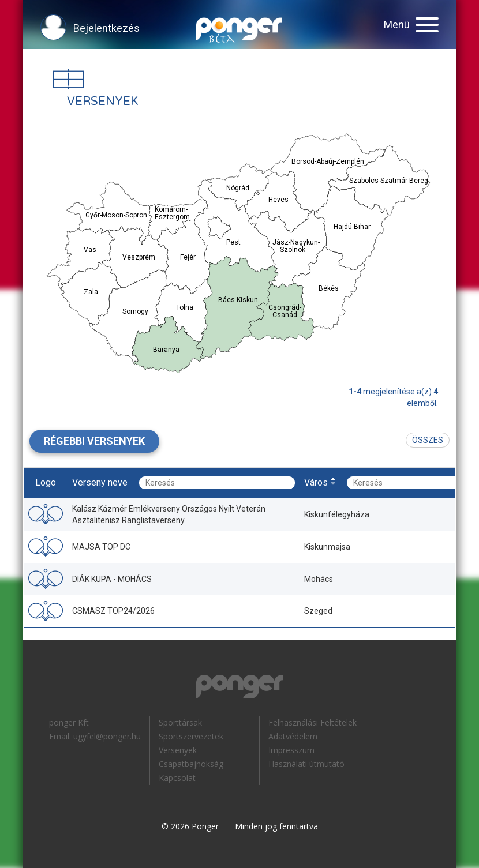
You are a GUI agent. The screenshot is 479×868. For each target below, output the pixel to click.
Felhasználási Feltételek (313, 722)
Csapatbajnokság (191, 764)
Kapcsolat (177, 778)
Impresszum (291, 750)
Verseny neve (100, 482)
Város (316, 482)
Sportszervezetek (191, 736)
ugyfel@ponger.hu (107, 736)
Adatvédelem (293, 736)
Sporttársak (180, 722)
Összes (428, 440)
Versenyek (178, 750)
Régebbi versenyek (94, 441)
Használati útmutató (306, 764)
